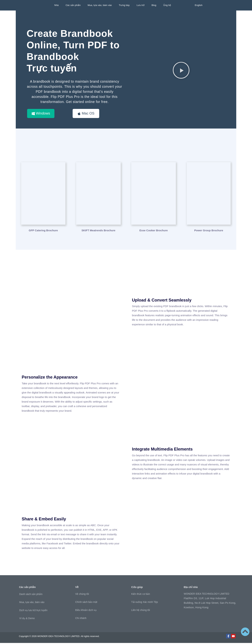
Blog (154, 5)
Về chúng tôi (82, 595)
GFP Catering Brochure (43, 231)
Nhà (57, 5)
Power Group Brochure (209, 231)
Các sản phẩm (73, 5)
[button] (181, 71)
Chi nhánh (81, 619)
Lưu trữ (141, 5)
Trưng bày (124, 5)
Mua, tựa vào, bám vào (100, 5)
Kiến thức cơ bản (141, 595)
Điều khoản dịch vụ (86, 611)
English (199, 5)
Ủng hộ (167, 5)
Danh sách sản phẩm (31, 595)
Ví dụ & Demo (27, 619)
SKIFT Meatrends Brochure (98, 231)
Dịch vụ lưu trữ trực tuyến (33, 611)
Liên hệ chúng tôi (141, 611)
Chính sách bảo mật (86, 603)
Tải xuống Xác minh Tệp (145, 603)
